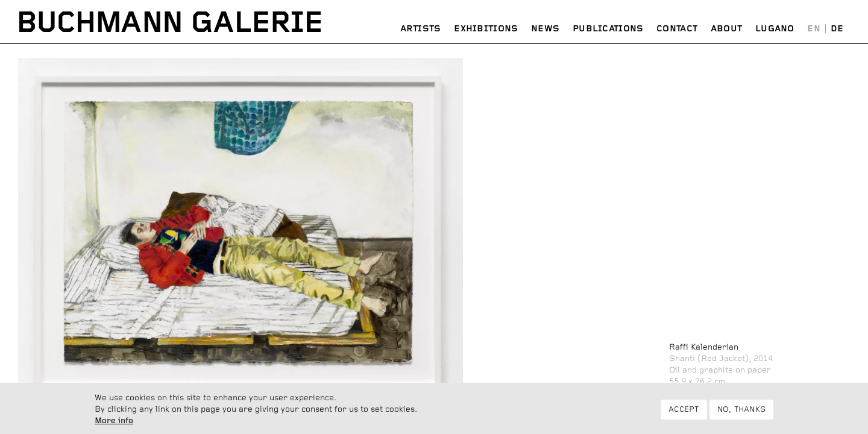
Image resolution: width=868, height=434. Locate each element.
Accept (684, 412)
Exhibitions (486, 29)
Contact (677, 29)
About (727, 29)
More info (114, 424)
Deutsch (837, 29)
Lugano (775, 29)
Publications (608, 29)
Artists (421, 29)
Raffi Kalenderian (704, 347)
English (814, 29)
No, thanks (742, 412)
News (545, 29)
